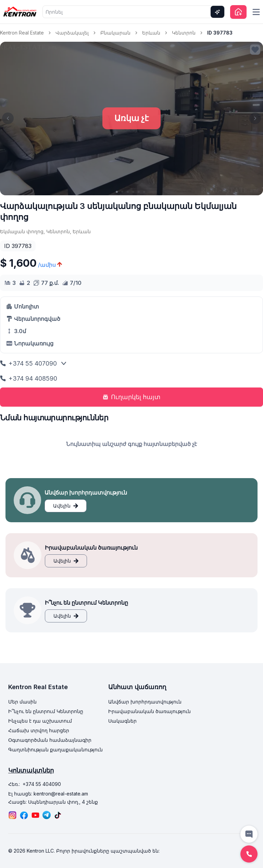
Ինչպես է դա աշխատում (40, 721)
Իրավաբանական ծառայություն (149, 711)
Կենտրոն (184, 33)
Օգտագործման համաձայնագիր (50, 740)
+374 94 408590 (29, 378)
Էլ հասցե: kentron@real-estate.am (48, 794)
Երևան (151, 33)
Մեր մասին (22, 702)
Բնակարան (115, 33)
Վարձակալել (72, 33)
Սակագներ (122, 721)
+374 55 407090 (28, 363)
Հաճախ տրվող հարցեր (39, 730)
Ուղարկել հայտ (132, 397)
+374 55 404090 (42, 784)
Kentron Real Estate (22, 33)
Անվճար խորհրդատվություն (145, 702)
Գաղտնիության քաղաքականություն (55, 749)
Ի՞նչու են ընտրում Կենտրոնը (46, 711)
